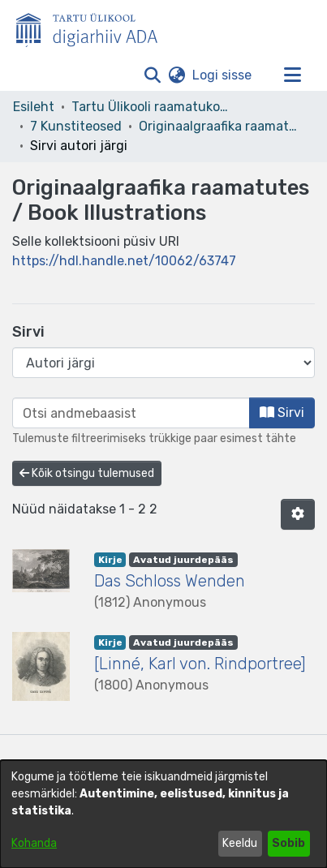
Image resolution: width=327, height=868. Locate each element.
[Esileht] (93, 27)
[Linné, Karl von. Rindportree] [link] (200, 664)
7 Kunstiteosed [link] (76, 126)
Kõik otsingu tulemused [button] (87, 473)
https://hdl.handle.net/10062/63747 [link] (124, 261)
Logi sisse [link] (223, 75)
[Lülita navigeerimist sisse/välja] (292, 75)
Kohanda (34, 843)
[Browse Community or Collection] (163, 363)
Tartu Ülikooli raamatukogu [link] (153, 107)
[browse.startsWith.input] (131, 413)
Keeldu (240, 843)
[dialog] (163, 814)
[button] (152, 75)
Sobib (288, 843)
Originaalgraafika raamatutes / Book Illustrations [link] (220, 126)
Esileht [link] (34, 107)
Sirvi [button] (282, 413)
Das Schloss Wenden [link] (170, 581)
